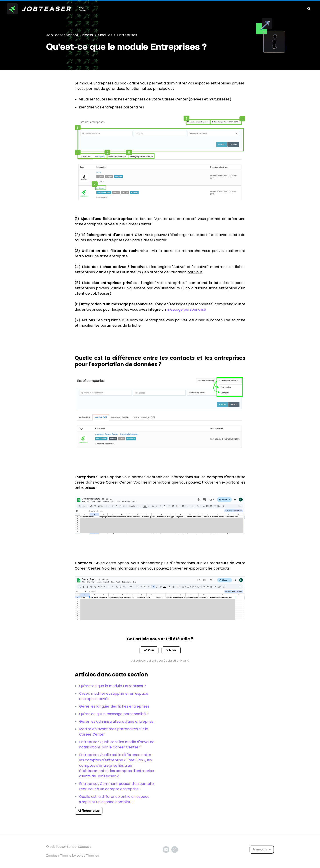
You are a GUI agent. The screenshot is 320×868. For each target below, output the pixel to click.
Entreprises (127, 35)
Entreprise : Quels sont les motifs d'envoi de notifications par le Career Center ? (117, 745)
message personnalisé (186, 309)
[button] (149, 650)
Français (260, 849)
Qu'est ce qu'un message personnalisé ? (114, 714)
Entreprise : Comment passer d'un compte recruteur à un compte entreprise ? (116, 786)
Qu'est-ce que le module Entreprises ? (112, 686)
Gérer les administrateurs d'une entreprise (116, 721)
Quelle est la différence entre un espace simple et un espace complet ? (114, 799)
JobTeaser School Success (70, 35)
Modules (105, 35)
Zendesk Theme (59, 856)
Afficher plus (89, 811)
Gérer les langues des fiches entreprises (114, 706)
